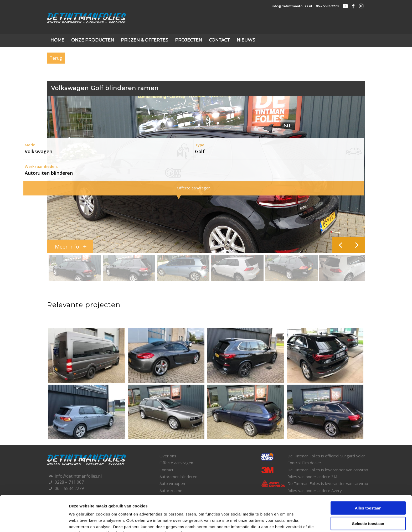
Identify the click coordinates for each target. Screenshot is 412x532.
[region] (206, 189)
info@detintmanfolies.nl (292, 6)
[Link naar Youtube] (345, 6)
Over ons (168, 456)
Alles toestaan (368, 474)
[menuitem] (57, 40)
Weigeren (368, 505)
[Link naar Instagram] (361, 6)
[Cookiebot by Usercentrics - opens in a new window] (34, 522)
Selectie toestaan (368, 490)
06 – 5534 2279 (327, 6)
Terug (56, 58)
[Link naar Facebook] (353, 6)
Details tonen (283, 522)
